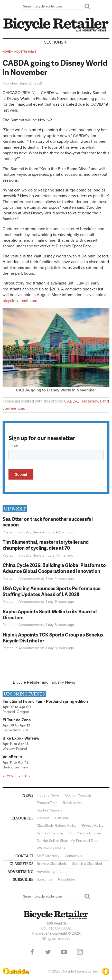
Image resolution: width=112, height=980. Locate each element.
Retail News (72, 803)
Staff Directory (48, 856)
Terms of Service (50, 833)
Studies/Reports (49, 810)
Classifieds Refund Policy (57, 826)
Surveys (43, 818)
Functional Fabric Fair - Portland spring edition (45, 701)
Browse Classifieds (52, 864)
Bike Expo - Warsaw (21, 738)
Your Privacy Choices (85, 833)
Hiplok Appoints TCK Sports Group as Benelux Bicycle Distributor (53, 638)
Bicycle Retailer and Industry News (44, 682)
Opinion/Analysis (78, 795)
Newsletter (67, 879)
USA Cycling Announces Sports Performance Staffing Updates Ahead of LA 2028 (52, 591)
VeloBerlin (12, 757)
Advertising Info (49, 872)
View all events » (16, 776)
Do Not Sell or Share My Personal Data (67, 841)
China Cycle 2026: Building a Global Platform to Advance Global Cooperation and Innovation (54, 568)
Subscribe (45, 879)
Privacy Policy (93, 826)
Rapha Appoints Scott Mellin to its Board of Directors (50, 614)
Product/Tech (47, 803)
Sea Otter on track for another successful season (48, 522)
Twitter (48, 952)
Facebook (32, 952)
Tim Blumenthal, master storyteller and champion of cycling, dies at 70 (46, 545)
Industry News (25, 52)
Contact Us (73, 856)
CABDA (71, 401)
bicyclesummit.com (20, 301)
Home (7, 52)
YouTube (64, 952)
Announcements (32, 578)
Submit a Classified (87, 864)
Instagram (80, 952)
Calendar (62, 818)
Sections (56, 42)
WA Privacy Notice (51, 848)
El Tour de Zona (17, 720)
